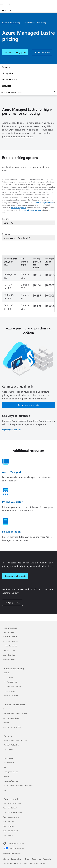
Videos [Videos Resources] (6, 790)
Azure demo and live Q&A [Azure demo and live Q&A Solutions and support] (12, 727)
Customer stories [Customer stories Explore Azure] (9, 660)
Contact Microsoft (17, 859)
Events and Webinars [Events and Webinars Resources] (11, 781)
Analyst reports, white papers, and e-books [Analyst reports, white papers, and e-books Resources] (18, 785)
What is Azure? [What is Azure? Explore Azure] (9, 632)
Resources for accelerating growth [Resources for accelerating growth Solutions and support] (15, 713)
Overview (6, 67)
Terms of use (36, 859)
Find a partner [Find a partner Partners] (8, 749)
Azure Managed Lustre (12, 92)
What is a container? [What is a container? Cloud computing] (11, 831)
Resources (6, 86)
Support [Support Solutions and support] (6, 723)
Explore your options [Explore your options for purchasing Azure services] (11, 430)
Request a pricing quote (15, 52)
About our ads (27, 863)
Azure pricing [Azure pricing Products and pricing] (8, 677)
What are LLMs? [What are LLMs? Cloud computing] (9, 826)
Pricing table (7, 73)
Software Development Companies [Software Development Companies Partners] (15, 740)
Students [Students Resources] (6, 776)
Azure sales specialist (18, 208)
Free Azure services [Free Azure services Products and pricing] (10, 682)
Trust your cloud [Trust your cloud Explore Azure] (9, 650)
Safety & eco (8, 863)
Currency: (6, 234)
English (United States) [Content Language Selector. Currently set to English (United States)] (16, 843)
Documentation (11, 532)
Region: (5, 219)
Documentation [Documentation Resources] (9, 763)
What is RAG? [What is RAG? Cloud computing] (8, 835)
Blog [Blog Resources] (5, 767)
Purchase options (9, 79)
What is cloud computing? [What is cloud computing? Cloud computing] (12, 803)
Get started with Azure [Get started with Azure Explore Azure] (11, 637)
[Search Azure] (10, 4)
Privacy (28, 859)
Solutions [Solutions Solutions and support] (7, 709)
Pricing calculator (12, 502)
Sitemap (6, 859)
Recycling (17, 863)
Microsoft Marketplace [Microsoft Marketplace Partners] (11, 745)
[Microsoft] (28, 2)
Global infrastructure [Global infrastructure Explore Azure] (11, 641)
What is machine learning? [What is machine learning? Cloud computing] (13, 812)
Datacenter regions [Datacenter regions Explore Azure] (10, 646)
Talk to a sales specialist (29, 405)
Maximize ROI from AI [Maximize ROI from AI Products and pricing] (11, 696)
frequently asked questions (32, 210)
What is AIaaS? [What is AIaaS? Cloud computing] (9, 822)
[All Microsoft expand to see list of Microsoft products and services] (4, 4)
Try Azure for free (42, 52)
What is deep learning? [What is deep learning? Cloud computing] (11, 817)
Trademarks (47, 859)
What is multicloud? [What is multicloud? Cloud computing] (10, 808)
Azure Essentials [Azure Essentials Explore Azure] (9, 655)
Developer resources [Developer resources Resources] (11, 772)
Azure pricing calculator (44, 202)
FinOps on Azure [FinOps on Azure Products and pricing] (9, 691)
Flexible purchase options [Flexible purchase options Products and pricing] (12, 686)
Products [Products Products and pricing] (6, 673)
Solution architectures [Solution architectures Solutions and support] (11, 718)
